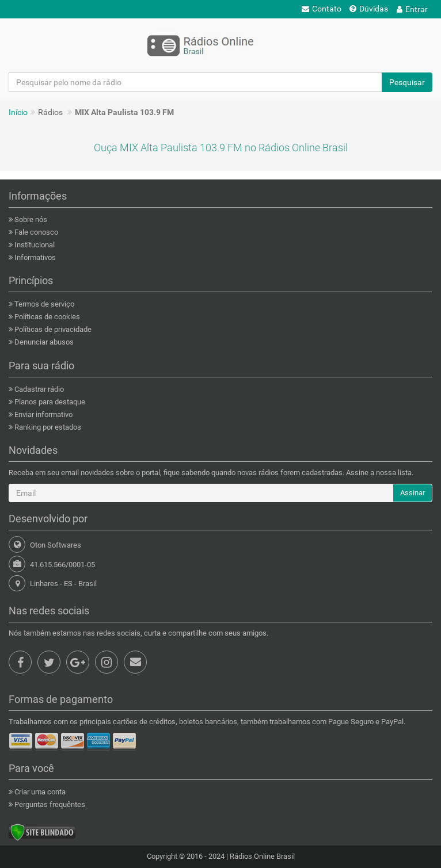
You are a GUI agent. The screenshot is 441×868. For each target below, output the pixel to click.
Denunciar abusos (43, 342)
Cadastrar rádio (38, 389)
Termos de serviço (43, 304)
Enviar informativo (43, 414)
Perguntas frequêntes (49, 804)
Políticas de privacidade (52, 329)
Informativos (34, 257)
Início (18, 112)
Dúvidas (369, 9)
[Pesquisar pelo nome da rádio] (195, 82)
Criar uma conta (39, 792)
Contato (322, 9)
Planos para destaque (49, 402)
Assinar (413, 493)
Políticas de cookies (46, 317)
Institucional (34, 245)
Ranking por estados (47, 427)
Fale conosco (35, 232)
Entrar (412, 9)
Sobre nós (30, 219)
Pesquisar (407, 82)
